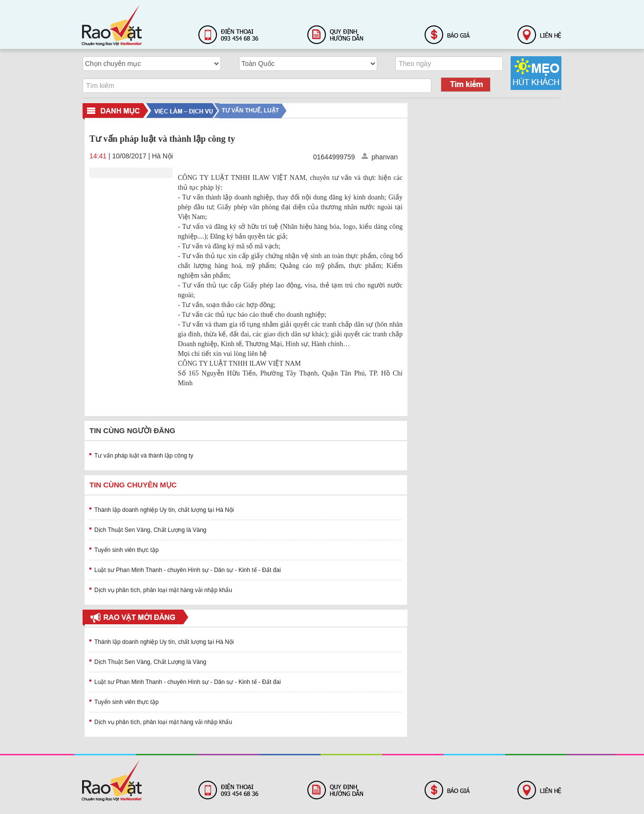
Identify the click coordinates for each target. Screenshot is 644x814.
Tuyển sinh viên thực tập (127, 550)
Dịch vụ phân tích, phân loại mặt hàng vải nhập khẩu (163, 590)
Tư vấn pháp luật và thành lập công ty (144, 456)
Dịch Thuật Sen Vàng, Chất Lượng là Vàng (150, 530)
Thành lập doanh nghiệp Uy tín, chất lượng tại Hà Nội (164, 510)
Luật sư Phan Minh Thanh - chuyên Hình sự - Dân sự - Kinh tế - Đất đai (188, 570)
